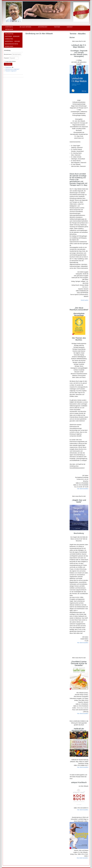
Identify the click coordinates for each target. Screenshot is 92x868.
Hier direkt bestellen (83, 489)
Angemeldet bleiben (11, 61)
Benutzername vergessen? (12, 69)
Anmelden (8, 64)
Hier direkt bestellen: (82, 858)
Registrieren (9, 67)
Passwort (6, 58)
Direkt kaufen (85, 300)
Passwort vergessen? (11, 71)
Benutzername (8, 54)
